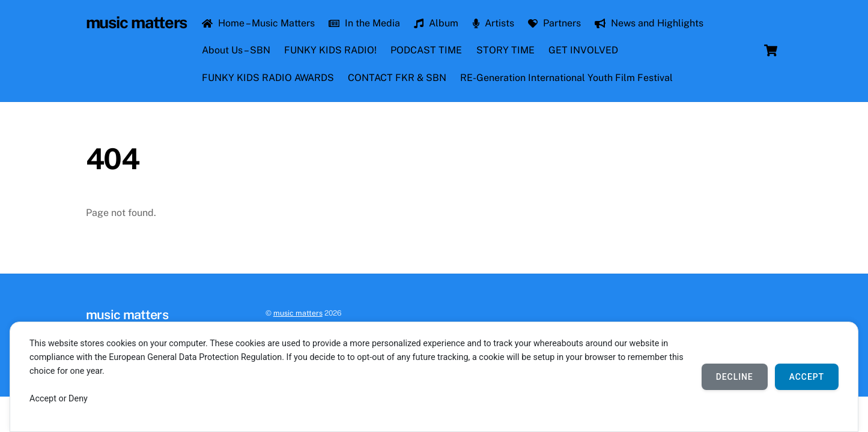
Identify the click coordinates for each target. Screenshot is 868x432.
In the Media (364, 23)
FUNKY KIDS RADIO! (330, 50)
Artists (493, 23)
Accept (807, 377)
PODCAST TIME (426, 50)
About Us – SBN (236, 50)
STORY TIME (505, 50)
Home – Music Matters (258, 23)
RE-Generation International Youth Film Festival (566, 78)
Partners (554, 23)
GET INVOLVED (583, 50)
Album (436, 23)
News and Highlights (649, 23)
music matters (298, 313)
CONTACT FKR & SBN (397, 78)
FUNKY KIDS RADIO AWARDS (268, 78)
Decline (735, 377)
